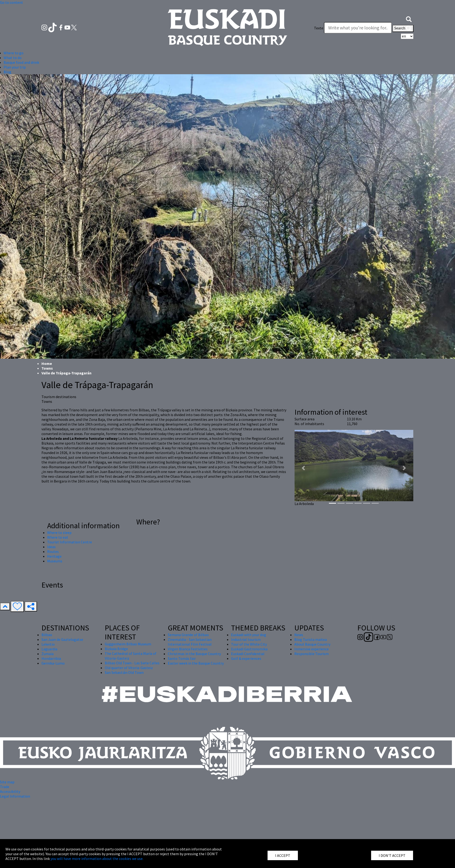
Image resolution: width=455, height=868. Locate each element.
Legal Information (15, 796)
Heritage (54, 556)
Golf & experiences (246, 658)
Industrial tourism (246, 639)
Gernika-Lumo (53, 663)
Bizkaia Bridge (116, 649)
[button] (409, 18)
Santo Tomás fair (182, 658)
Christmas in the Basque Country (194, 654)
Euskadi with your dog (249, 635)
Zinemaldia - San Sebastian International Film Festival (190, 642)
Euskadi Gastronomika (249, 649)
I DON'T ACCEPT (392, 855)
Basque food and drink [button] (21, 62)
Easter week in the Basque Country (196, 663)
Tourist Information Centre (70, 542)
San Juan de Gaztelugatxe (62, 639)
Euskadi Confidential (248, 654)
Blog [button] (7, 72)
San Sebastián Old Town (124, 672)
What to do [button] (13, 58)
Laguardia (49, 649)
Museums (55, 561)
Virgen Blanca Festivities (188, 649)
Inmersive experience (312, 649)
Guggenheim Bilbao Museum (128, 644)
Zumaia (48, 654)
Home (47, 363)
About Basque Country (312, 644)
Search (403, 28)
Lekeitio (48, 644)
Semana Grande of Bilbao (188, 635)
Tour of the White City (249, 644)
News (299, 635)
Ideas (51, 547)
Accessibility (10, 791)
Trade (5, 787)
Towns (47, 368)
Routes (53, 551)
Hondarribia (51, 658)
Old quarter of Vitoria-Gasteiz (129, 668)
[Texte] (358, 28)
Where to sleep (59, 533)
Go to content (11, 2)
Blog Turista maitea (311, 639)
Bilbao (47, 635)
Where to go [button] (14, 53)
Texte (319, 28)
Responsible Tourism (312, 654)
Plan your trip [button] (15, 67)
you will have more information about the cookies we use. (97, 859)
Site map (7, 782)
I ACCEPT (283, 855)
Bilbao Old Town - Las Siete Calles (132, 663)
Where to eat (58, 537)
